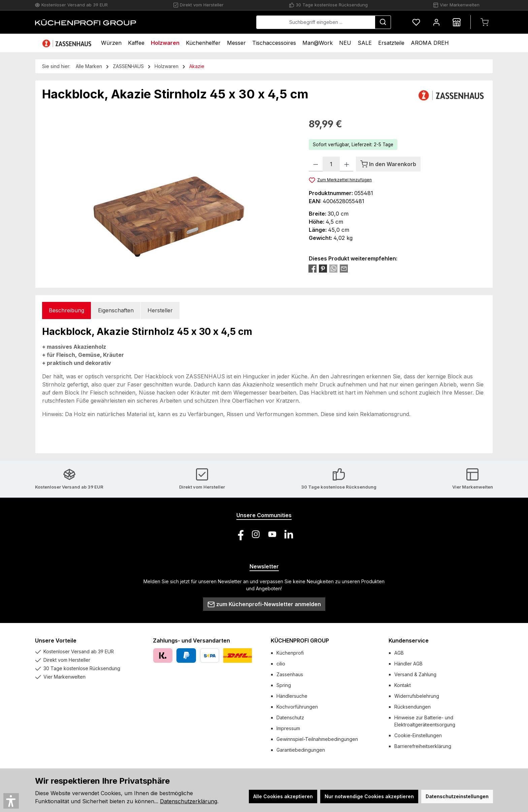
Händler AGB (408, 664)
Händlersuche (292, 696)
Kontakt (403, 685)
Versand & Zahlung (415, 674)
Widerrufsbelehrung (417, 696)
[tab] (67, 310)
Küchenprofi (290, 653)
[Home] (68, 43)
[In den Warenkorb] (388, 164)
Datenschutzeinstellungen (457, 796)
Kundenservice (409, 641)
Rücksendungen (412, 707)
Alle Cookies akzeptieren (283, 796)
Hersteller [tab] (160, 310)
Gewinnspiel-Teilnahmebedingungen (317, 739)
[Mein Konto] (436, 22)
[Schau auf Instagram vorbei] (256, 534)
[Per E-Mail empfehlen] (344, 268)
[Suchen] (383, 22)
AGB (399, 653)
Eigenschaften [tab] (116, 310)
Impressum (288, 728)
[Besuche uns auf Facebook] (239, 534)
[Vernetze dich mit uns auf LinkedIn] (289, 534)
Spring (284, 685)
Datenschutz (290, 717)
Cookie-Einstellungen (418, 735)
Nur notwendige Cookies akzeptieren (369, 796)
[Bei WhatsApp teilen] (333, 268)
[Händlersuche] (457, 22)
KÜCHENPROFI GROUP (300, 641)
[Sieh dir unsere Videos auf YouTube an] (272, 534)
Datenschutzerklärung (189, 801)
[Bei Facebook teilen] (312, 268)
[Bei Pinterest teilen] (323, 268)
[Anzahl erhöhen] (347, 164)
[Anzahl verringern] (316, 164)
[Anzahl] (331, 164)
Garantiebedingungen (301, 750)
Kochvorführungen (297, 707)
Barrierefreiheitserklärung (423, 746)
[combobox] (316, 22)
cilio (281, 664)
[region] (169, 189)
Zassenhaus (290, 674)
